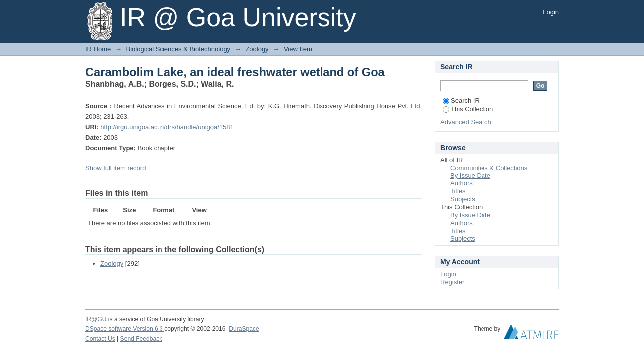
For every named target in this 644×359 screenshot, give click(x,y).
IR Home (98, 49)
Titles (458, 191)
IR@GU (97, 319)
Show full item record (115, 168)
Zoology (257, 49)
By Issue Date (470, 175)
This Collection (468, 109)
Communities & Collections (489, 168)
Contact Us (100, 339)
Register (452, 282)
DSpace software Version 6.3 (125, 329)
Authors (461, 183)
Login (551, 12)
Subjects (463, 199)
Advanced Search (466, 122)
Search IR (461, 100)
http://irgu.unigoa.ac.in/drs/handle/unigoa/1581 (167, 127)
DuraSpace (244, 329)
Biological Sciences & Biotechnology (178, 49)
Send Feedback (141, 339)
